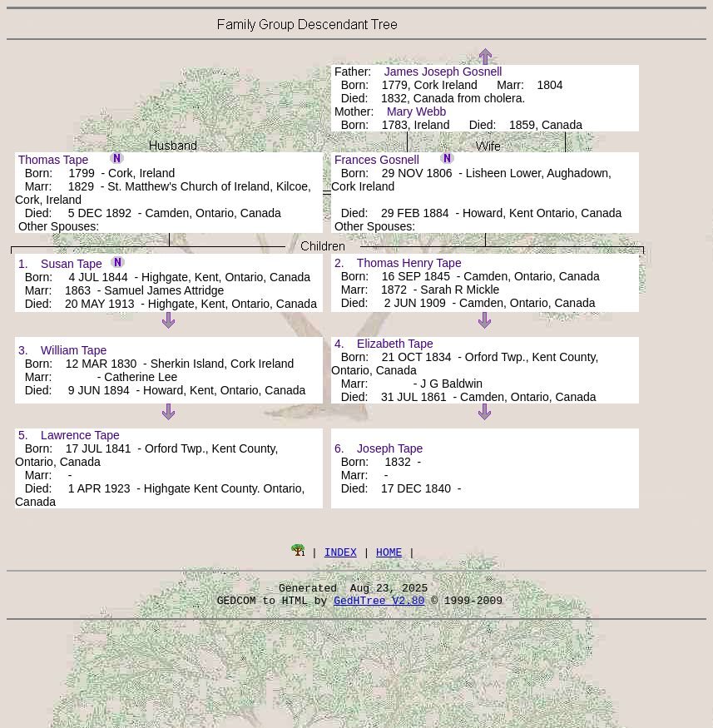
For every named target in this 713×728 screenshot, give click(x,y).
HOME (389, 552)
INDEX (341, 552)
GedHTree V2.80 (379, 605)
